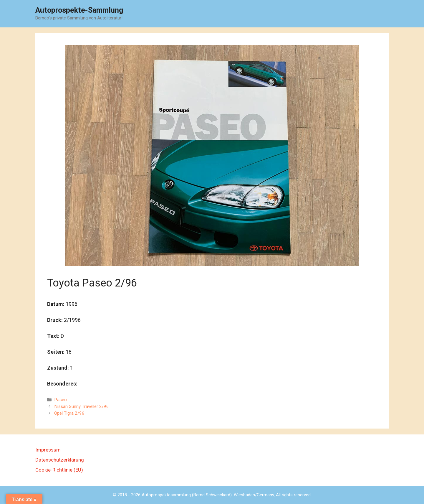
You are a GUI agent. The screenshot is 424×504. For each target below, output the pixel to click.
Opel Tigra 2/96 (69, 413)
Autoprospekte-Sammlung (79, 10)
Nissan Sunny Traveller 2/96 (82, 406)
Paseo (61, 400)
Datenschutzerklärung (60, 460)
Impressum (48, 450)
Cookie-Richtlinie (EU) (59, 470)
